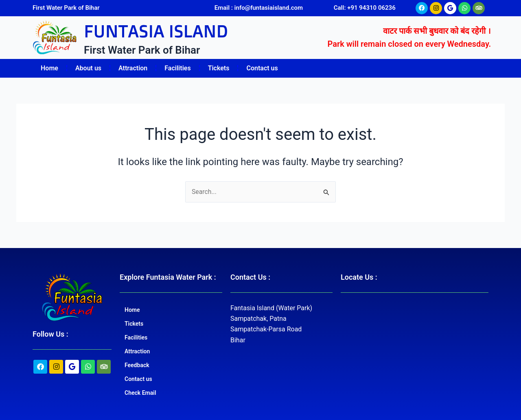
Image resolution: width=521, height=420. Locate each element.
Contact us (262, 68)
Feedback (137, 365)
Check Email (140, 393)
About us (88, 68)
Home (49, 68)
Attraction (133, 68)
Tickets (219, 68)
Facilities (177, 68)
